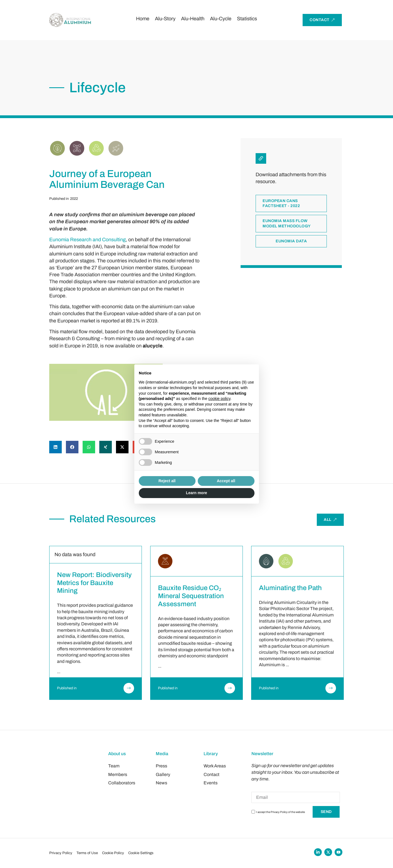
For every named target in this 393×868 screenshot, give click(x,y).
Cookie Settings (141, 853)
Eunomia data (291, 241)
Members (118, 774)
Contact (212, 774)
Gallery (163, 774)
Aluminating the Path (290, 588)
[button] (55, 447)
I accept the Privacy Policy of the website (280, 812)
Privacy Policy (61, 853)
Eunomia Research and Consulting (87, 240)
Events (211, 783)
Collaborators (122, 783)
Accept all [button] (226, 481)
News (161, 783)
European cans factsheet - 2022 (281, 204)
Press (161, 766)
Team (114, 766)
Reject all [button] (167, 481)
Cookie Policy (113, 853)
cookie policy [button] (219, 399)
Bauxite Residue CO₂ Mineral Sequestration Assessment (191, 596)
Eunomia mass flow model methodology (287, 224)
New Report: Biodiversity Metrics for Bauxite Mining (94, 583)
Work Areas (215, 766)
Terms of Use (87, 853)
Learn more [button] (196, 493)
